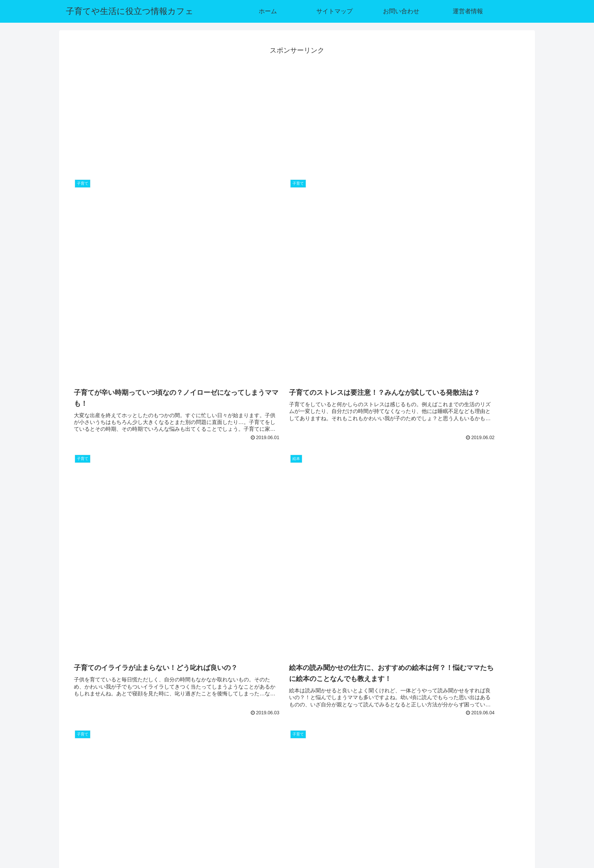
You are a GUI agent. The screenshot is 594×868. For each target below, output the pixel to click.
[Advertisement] (297, 109)
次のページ (297, 752)
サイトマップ (438, 835)
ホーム (406, 835)
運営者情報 (514, 835)
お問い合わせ (477, 835)
